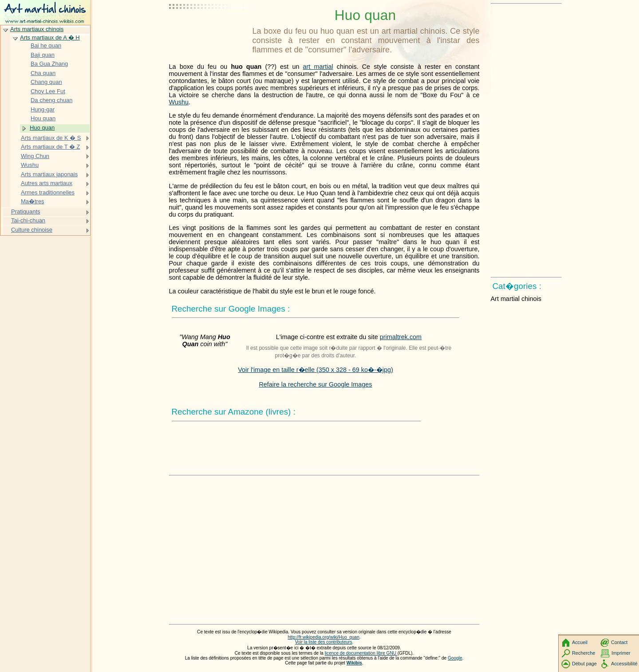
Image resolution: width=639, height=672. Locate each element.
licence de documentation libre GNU (361, 653)
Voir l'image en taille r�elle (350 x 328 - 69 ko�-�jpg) (316, 370)
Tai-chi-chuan (28, 220)
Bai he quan (46, 45)
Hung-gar (43, 109)
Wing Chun (35, 156)
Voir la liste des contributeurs (324, 642)
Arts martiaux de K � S (51, 138)
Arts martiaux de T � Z (50, 147)
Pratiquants (26, 211)
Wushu (179, 102)
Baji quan (43, 55)
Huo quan (42, 128)
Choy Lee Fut (48, 91)
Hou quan (43, 118)
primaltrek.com (401, 337)
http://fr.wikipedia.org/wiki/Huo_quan (323, 637)
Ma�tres (33, 201)
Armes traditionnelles (48, 192)
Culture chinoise (32, 230)
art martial (318, 67)
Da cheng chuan (51, 100)
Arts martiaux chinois (37, 29)
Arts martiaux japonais (49, 174)
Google (455, 658)
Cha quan (43, 73)
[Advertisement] (209, 29)
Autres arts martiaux (47, 183)
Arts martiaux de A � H (50, 38)
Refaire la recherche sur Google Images (315, 384)
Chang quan (46, 82)
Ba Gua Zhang (49, 64)
